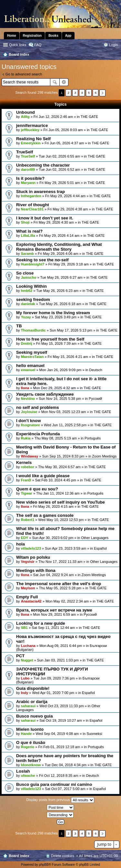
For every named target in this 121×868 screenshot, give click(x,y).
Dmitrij (27, 343)
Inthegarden (31, 196)
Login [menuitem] (113, 45)
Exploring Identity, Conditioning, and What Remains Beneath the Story (59, 247)
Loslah (23, 771)
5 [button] (89, 93)
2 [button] (68, 93)
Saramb (27, 254)
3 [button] (75, 93)
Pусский (95, 399)
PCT (20, 656)
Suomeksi (94, 734)
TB (19, 326)
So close (25, 273)
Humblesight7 (33, 264)
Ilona (25, 388)
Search (55, 82)
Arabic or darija (32, 702)
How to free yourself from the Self (50, 339)
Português (93, 438)
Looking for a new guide (41, 623)
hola (20, 544)
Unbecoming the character (43, 165)
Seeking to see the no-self (42, 260)
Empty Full (27, 597)
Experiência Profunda (38, 434)
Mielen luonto (30, 729)
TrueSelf (25, 152)
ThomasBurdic (33, 330)
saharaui (28, 706)
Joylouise (29, 412)
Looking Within (31, 286)
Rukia (26, 438)
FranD (26, 480)
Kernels (24, 463)
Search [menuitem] (115, 55)
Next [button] (102, 93)
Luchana (28, 646)
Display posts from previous (60, 800)
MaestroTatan (32, 357)
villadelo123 (31, 548)
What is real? (29, 231)
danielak (28, 304)
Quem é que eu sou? (37, 489)
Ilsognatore (30, 425)
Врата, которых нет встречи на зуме (54, 610)
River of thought (33, 205)
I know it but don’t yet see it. (45, 218)
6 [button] (96, 93)
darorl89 (28, 169)
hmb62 (27, 291)
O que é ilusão (31, 743)
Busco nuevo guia (35, 716)
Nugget (27, 660)
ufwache (28, 776)
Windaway (30, 456)
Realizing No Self (33, 139)
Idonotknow (31, 765)
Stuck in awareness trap (40, 192)
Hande (26, 734)
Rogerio (28, 747)
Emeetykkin (31, 143)
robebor (28, 467)
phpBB (44, 865)
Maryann (28, 183)
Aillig (25, 117)
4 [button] (82, 93)
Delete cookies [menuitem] (63, 856)
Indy (25, 693)
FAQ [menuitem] (38, 45)
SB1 (24, 628)
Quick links (18, 45)
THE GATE (89, 117)
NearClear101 (32, 209)
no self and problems (38, 407)
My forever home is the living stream (53, 313)
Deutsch (96, 370)
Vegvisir (28, 562)
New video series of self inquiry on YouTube (60, 502)
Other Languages (95, 538)
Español (100, 548)
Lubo (25, 678)
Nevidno (28, 399)
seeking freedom (33, 299)
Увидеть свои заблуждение (45, 394)
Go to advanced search (24, 74)
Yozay (26, 317)
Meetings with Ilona (36, 570)
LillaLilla (28, 236)
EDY (25, 538)
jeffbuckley (30, 130)
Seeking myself (32, 352)
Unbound (25, 112)
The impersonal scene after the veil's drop (59, 584)
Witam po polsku (33, 557)
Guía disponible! (33, 688)
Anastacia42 (31, 601)
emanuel (28, 370)
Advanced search (64, 82)
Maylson (28, 588)
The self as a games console (45, 515)
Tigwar (27, 493)
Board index (19, 856)
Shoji (25, 222)
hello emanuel (30, 366)
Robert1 (28, 520)
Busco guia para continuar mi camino (54, 784)
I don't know (28, 421)
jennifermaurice (32, 125)
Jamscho (29, 277)
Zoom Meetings (104, 456)
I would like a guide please (43, 476)
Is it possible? (30, 178)
